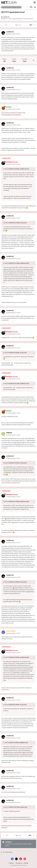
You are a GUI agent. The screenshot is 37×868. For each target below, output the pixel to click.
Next (31, 25)
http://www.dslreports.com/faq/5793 (11, 115)
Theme (11, 863)
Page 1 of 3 (18, 25)
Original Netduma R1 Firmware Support (23, 19)
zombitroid (6, 17)
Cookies (26, 863)
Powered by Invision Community (18, 865)
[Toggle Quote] (4, 169)
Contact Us (19, 863)
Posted (13, 34)
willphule (9, 433)
